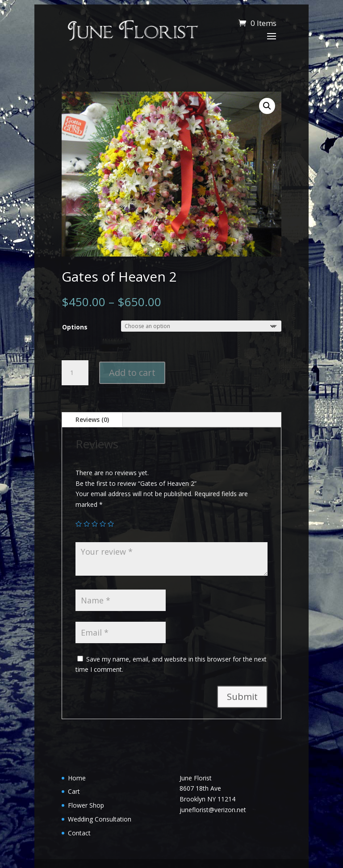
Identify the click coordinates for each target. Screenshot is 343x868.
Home (77, 778)
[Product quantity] (75, 373)
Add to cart (132, 373)
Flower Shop (86, 805)
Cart (74, 791)
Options (75, 327)
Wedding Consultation (100, 819)
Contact (79, 833)
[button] (267, 106)
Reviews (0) (92, 419)
